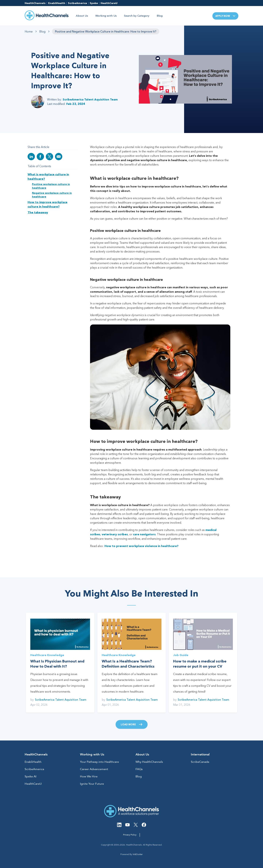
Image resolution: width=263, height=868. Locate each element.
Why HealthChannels (149, 762)
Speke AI (31, 776)
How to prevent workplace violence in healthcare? (141, 546)
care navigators (144, 534)
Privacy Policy (130, 835)
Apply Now (225, 16)
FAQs (139, 769)
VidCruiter (138, 854)
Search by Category (137, 16)
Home (29, 31)
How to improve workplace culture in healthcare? (47, 204)
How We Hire (89, 776)
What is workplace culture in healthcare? (48, 176)
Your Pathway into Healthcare (99, 762)
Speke (94, 3)
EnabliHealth (57, 3)
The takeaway (38, 212)
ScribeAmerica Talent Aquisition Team (90, 99)
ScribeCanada (200, 762)
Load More (132, 724)
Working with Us (106, 16)
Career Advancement (94, 769)
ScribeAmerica (77, 3)
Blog (160, 16)
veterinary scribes (115, 534)
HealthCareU (109, 3)
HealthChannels (35, 3)
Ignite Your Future (92, 784)
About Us (82, 16)
